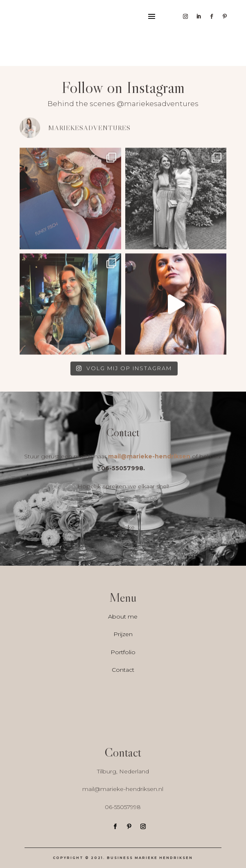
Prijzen (123, 634)
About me (123, 616)
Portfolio (123, 652)
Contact (123, 670)
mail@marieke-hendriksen (149, 456)
